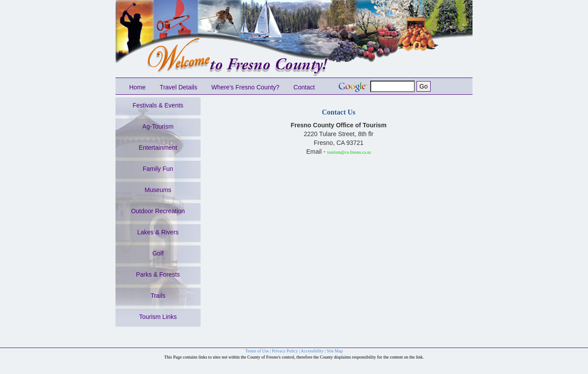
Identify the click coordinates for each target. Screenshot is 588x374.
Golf (158, 253)
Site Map (335, 351)
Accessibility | (314, 351)
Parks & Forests (158, 274)
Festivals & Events (158, 105)
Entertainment (158, 148)
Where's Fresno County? (245, 87)
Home (137, 87)
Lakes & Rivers (158, 232)
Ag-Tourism (158, 126)
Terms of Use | (259, 351)
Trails (158, 296)
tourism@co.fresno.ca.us (349, 152)
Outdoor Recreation (158, 211)
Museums (158, 190)
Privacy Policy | (286, 351)
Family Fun (158, 169)
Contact (304, 87)
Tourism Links (158, 317)
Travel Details (178, 87)
